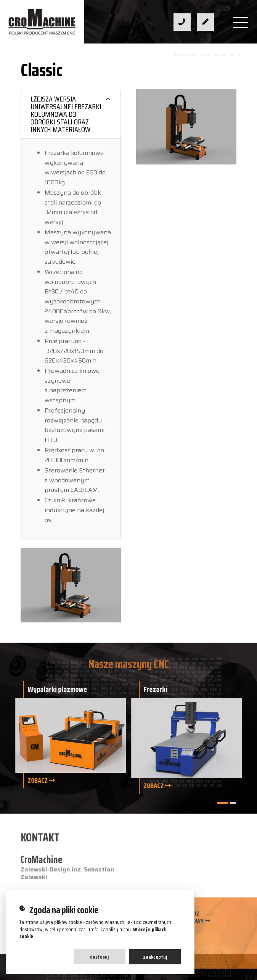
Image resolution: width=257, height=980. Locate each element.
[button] (223, 803)
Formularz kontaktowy (187, 920)
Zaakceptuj (155, 957)
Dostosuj (99, 957)
